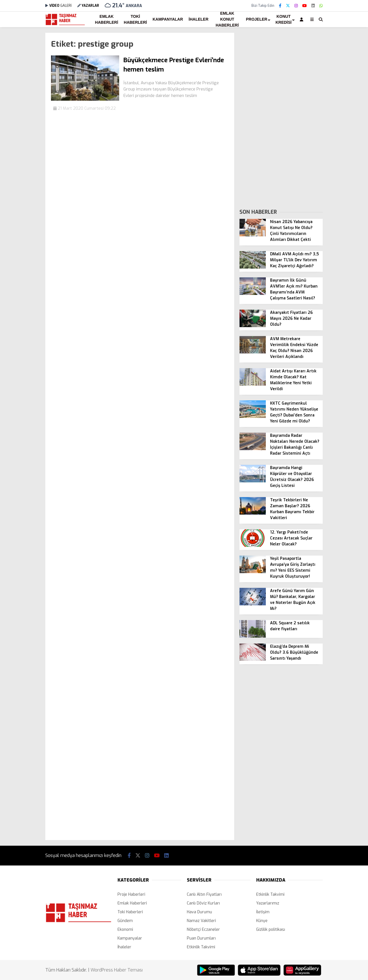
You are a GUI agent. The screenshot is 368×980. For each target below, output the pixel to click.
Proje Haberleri (131, 894)
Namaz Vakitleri (201, 921)
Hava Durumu (199, 912)
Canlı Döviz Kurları (203, 903)
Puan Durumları (201, 938)
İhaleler (198, 19)
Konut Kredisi (284, 19)
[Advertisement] (281, 118)
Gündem (125, 921)
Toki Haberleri (135, 19)
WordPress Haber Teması (117, 970)
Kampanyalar (168, 19)
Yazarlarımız (268, 903)
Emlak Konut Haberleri (227, 19)
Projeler (257, 19)
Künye (262, 921)
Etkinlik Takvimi (201, 947)
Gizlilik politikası (271, 930)
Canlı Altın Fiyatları (204, 894)
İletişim (263, 912)
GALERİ (58, 6)
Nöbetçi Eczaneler (203, 930)
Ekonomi (125, 930)
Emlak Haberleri (107, 19)
